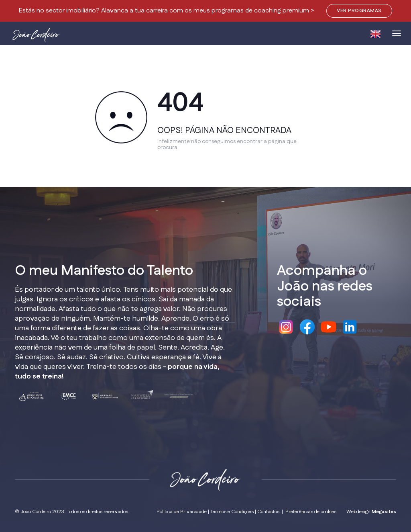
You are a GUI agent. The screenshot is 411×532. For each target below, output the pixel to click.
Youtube (329, 327)
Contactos (268, 512)
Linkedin (350, 327)
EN (375, 34)
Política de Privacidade (182, 512)
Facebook (307, 327)
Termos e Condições (232, 512)
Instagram (286, 327)
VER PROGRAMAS (359, 11)
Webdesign (371, 512)
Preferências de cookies (311, 512)
